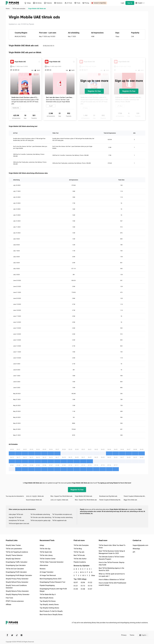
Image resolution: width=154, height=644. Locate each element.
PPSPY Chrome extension (15, 601)
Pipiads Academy (80, 562)
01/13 (83, 586)
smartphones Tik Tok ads (16, 520)
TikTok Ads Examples (81, 545)
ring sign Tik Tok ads (15, 517)
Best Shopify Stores (47, 598)
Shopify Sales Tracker (13, 545)
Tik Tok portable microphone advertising (63, 514)
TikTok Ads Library (46, 555)
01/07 (90, 589)
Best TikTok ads (79, 555)
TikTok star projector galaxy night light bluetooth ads (41, 520)
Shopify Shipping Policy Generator (18, 594)
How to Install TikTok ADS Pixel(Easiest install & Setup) (112, 584)
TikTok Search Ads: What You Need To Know (112, 546)
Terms (132, 635)
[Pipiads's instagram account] (22, 635)
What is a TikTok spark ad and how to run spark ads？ (112, 575)
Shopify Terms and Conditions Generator (16, 587)
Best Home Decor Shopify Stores (51, 615)
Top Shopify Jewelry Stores (49, 605)
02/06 (83, 582)
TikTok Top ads (79, 552)
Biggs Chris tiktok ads (130, 500)
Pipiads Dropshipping (47, 585)
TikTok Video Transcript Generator (52, 562)
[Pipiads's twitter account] (12, 635)
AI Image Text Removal (48, 575)
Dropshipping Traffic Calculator (17, 562)
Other (91, 575)
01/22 (90, 582)
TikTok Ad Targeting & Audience (17, 552)
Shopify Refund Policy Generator (17, 582)
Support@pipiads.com (140, 545)
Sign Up (130, 3)
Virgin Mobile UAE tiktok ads (83, 496)
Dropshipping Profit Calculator (16, 572)
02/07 (76, 582)
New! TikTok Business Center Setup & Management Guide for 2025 (112, 552)
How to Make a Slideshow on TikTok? (112, 580)
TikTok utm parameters (14, 549)
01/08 (83, 589)
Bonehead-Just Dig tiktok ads (108, 496)
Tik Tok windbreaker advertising (40, 514)
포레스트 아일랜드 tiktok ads (35, 496)
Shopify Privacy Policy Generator (17, 579)
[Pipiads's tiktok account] (17, 635)
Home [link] (8, 9)
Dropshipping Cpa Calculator (16, 565)
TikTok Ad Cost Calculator (15, 569)
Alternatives (44, 565)
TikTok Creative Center (48, 559)
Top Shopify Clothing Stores (49, 608)
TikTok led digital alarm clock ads (19, 524)
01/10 (90, 586)
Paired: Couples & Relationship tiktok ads (136, 496)
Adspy (42, 545)
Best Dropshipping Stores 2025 (50, 579)
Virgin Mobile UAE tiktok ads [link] (37, 9)
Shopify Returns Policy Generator (17, 591)
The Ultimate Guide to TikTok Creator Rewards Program (112, 558)
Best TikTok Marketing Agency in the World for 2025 (111, 569)
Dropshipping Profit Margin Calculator (19, 575)
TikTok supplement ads (59, 520)
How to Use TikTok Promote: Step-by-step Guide (112, 564)
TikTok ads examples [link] (19, 9)
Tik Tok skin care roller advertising (41, 517)
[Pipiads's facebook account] (7, 635)
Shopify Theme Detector (14, 555)
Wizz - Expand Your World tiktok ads (61, 496)
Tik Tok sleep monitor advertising (62, 517)
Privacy (124, 635)
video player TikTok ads (16, 514)
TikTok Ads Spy (45, 549)
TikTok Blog (78, 549)
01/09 (76, 589)
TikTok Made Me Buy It (48, 594)
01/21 (76, 586)
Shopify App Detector (13, 559)
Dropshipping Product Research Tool (52, 582)
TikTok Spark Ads (46, 552)
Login (123, 3)
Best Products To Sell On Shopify (51, 611)
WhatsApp (136, 549)
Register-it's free (94, 91)
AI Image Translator (47, 572)
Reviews (43, 569)
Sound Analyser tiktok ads (34, 500)
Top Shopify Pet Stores (48, 601)
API (134, 552)
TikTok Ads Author (80, 559)
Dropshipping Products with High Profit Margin (53, 590)
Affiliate (8, 605)
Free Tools (9, 598)
